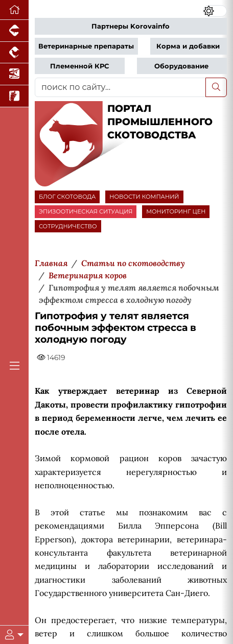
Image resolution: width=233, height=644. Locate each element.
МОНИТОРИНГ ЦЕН (176, 211)
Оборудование (181, 66)
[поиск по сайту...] (120, 87)
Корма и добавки (188, 46)
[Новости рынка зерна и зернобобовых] (14, 96)
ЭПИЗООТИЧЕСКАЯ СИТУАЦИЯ (86, 211)
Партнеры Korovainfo (131, 26)
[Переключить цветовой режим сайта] (215, 11)
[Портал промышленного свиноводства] (14, 31)
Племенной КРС (79, 66)
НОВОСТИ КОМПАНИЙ (144, 197)
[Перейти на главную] (14, 10)
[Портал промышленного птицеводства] (14, 53)
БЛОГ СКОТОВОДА (67, 197)
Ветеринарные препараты (86, 46)
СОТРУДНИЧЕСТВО (68, 226)
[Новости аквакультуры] (14, 74)
